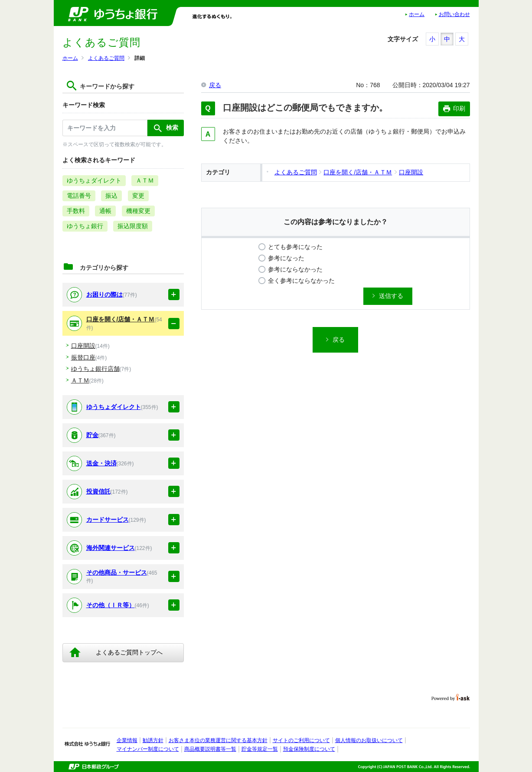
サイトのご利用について (301, 740)
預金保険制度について (309, 749)
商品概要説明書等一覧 (210, 749)
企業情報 (127, 740)
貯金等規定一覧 (260, 749)
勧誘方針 (153, 740)
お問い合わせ (454, 14)
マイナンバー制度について (148, 749)
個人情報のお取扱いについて (369, 740)
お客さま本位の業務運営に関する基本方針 (218, 740)
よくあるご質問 (106, 58)
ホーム (417, 14)
